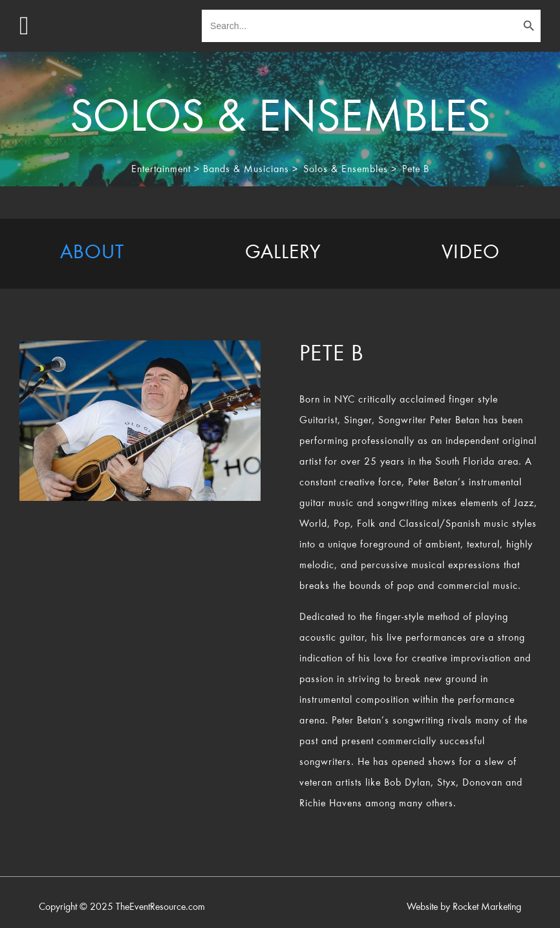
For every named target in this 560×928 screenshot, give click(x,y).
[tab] (92, 254)
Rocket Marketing (487, 907)
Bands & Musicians (246, 170)
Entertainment (161, 170)
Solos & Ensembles (346, 170)
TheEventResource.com (160, 907)
